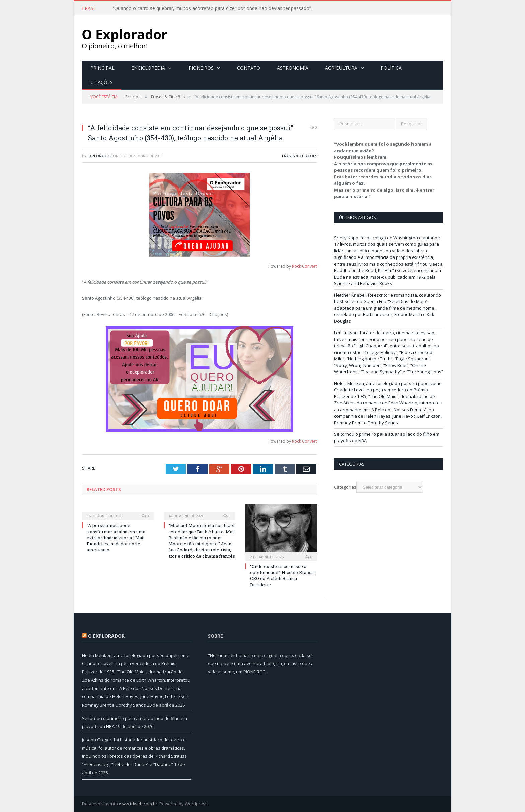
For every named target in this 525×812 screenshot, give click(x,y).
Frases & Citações (299, 156)
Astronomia (293, 68)
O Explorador (106, 636)
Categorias (345, 487)
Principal (102, 68)
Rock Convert (305, 266)
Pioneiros (201, 68)
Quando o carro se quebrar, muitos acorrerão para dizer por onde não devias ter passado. (212, 8)
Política (391, 68)
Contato (249, 68)
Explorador (100, 156)
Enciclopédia (148, 68)
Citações (102, 82)
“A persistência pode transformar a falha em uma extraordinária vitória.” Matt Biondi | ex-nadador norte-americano (116, 538)
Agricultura (341, 68)
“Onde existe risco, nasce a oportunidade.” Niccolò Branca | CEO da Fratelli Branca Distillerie (283, 575)
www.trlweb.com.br (138, 804)
